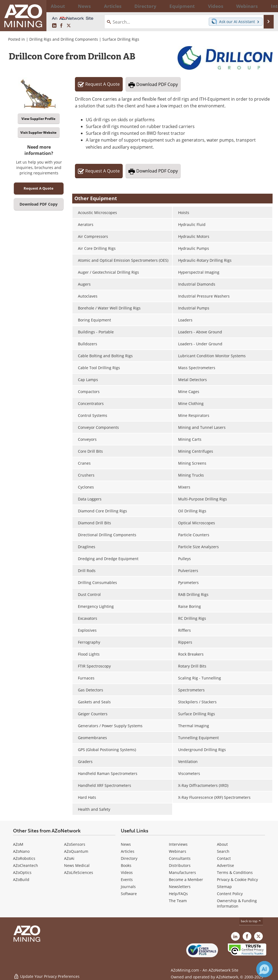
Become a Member (186, 880)
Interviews (178, 844)
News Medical (77, 865)
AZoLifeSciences (79, 872)
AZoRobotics (24, 858)
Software (129, 894)
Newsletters (180, 887)
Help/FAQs (178, 894)
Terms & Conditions (235, 872)
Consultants (180, 858)
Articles (128, 851)
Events (127, 880)
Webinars (178, 851)
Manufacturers (182, 872)
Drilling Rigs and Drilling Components (64, 39)
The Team (178, 901)
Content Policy (230, 894)
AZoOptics (22, 872)
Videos (127, 872)
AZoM (18, 844)
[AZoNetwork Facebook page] (61, 26)
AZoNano (21, 851)
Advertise (225, 865)
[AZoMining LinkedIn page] (54, 26)
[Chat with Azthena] (264, 969)
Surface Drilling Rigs (121, 39)
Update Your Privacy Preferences (47, 973)
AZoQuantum (76, 851)
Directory (125, 6)
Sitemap (224, 887)
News (126, 844)
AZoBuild (21, 880)
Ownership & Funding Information (237, 903)
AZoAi (69, 858)
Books (126, 865)
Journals (128, 887)
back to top (251, 921)
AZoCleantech (26, 865)
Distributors (180, 865)
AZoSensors (75, 844)
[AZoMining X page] (69, 26)
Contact (224, 858)
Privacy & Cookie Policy (237, 880)
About (222, 844)
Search (223, 851)
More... (266, 6)
